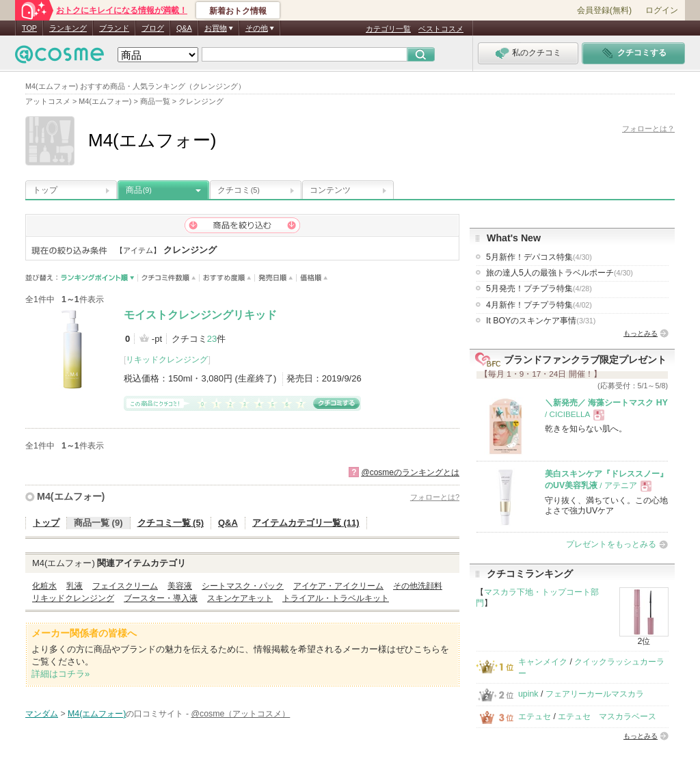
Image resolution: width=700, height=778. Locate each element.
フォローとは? (435, 497)
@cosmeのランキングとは (410, 472)
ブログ (153, 28)
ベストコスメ (441, 29)
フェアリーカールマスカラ (595, 694)
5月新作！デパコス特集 (539, 257)
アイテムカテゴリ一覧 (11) (306, 523)
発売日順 (276, 278)
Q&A (184, 28)
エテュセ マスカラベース (607, 716)
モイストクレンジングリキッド (200, 315)
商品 (139, 190)
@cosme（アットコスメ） (240, 714)
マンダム (42, 714)
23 (212, 339)
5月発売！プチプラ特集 (539, 289)
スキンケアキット (240, 598)
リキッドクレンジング (167, 360)
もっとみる (641, 333)
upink (528, 694)
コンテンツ (330, 190)
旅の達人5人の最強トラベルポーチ (560, 273)
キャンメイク (543, 662)
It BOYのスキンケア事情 (541, 321)
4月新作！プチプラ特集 (539, 305)
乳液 (75, 586)
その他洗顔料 (418, 586)
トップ (45, 190)
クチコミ (239, 190)
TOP (29, 28)
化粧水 (44, 586)
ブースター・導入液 (161, 598)
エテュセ (535, 716)
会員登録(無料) (604, 10)
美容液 (180, 586)
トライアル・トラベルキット (336, 598)
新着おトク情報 (238, 11)
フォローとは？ (648, 129)
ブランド (114, 28)
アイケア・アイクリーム (338, 586)
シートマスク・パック (243, 586)
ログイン (662, 10)
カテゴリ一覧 (388, 29)
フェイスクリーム (125, 586)
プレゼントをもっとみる (611, 544)
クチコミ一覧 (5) (171, 523)
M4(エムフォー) (71, 496)
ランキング (68, 28)
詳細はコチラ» (60, 674)
